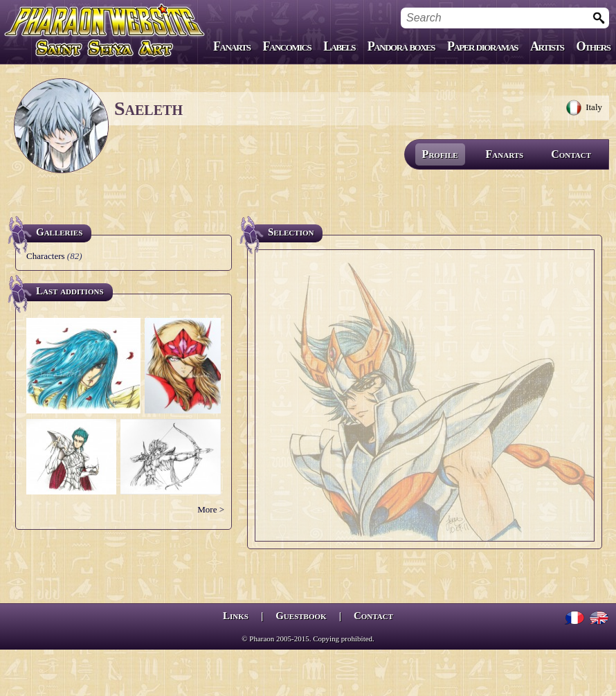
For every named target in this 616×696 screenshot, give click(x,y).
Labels (339, 46)
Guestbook (301, 616)
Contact (571, 154)
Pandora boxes (401, 46)
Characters (46, 256)
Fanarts (232, 46)
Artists (547, 46)
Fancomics (287, 46)
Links (236, 616)
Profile (440, 154)
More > (211, 509)
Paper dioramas (482, 46)
